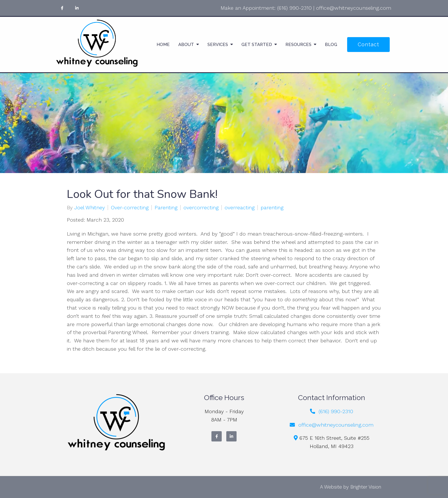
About (186, 45)
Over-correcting (130, 208)
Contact (368, 44)
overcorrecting (201, 208)
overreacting (240, 208)
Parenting (166, 208)
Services (218, 45)
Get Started (257, 45)
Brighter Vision (366, 487)
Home (163, 45)
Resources (298, 45)
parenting (272, 208)
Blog (331, 45)
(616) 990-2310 (294, 8)
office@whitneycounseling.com (354, 8)
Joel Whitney (90, 208)
